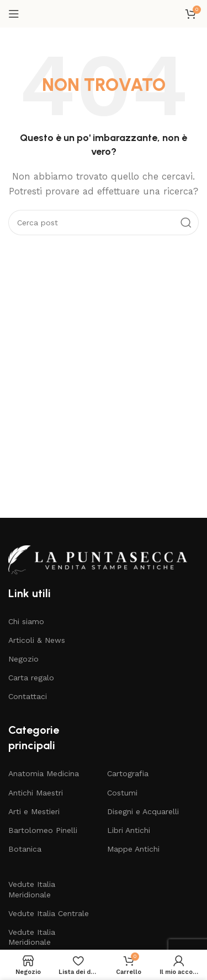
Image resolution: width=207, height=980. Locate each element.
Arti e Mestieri (34, 811)
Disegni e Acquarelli (143, 811)
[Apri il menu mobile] (14, 14)
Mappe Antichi (133, 849)
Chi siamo (26, 621)
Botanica (25, 849)
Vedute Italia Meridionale (32, 889)
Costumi (122, 793)
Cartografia (128, 773)
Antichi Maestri (36, 793)
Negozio (23, 659)
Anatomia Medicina (44, 773)
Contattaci (28, 696)
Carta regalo (31, 678)
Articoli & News (37, 640)
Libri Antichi (129, 830)
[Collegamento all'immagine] (103, 559)
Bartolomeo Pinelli (43, 830)
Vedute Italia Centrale (49, 913)
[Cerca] (104, 223)
